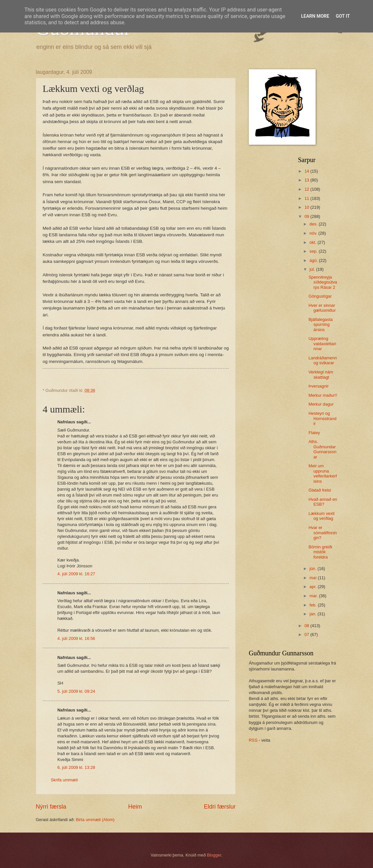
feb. (314, 605)
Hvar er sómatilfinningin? (323, 533)
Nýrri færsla (51, 807)
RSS (253, 740)
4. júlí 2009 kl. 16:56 (76, 638)
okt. (313, 242)
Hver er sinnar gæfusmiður (322, 308)
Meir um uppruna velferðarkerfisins (323, 473)
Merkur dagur (321, 404)
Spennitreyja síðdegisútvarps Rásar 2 (323, 282)
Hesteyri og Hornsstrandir (322, 418)
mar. (314, 596)
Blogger (214, 855)
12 (307, 189)
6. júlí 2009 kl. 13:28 (76, 767)
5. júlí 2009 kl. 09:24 (76, 691)
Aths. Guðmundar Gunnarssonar (322, 449)
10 (307, 207)
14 (307, 171)
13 (307, 180)
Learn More (315, 16)
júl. (313, 269)
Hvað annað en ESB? (323, 502)
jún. (313, 569)
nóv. (314, 233)
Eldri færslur (220, 807)
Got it (343, 16)
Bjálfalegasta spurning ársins (321, 325)
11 (307, 198)
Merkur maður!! (323, 395)
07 (307, 635)
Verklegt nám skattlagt (321, 374)
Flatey (314, 433)
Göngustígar (320, 296)
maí (314, 578)
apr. (314, 587)
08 (307, 626)
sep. (314, 251)
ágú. (314, 260)
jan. (313, 614)
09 (307, 216)
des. (314, 224)
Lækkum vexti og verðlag (321, 516)
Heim (135, 807)
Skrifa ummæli (64, 780)
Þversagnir (319, 386)
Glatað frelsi (320, 490)
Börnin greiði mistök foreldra (320, 552)
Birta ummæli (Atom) (95, 820)
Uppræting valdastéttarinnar (322, 344)
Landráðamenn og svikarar (323, 360)
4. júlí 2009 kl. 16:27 (76, 574)
